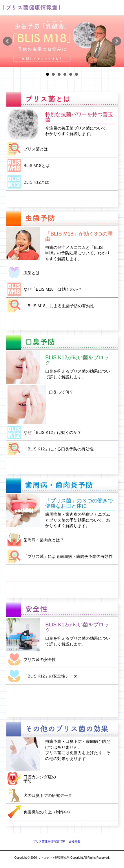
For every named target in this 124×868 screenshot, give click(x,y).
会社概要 (74, 841)
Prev (8, 41)
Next (116, 41)
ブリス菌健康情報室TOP (49, 841)
